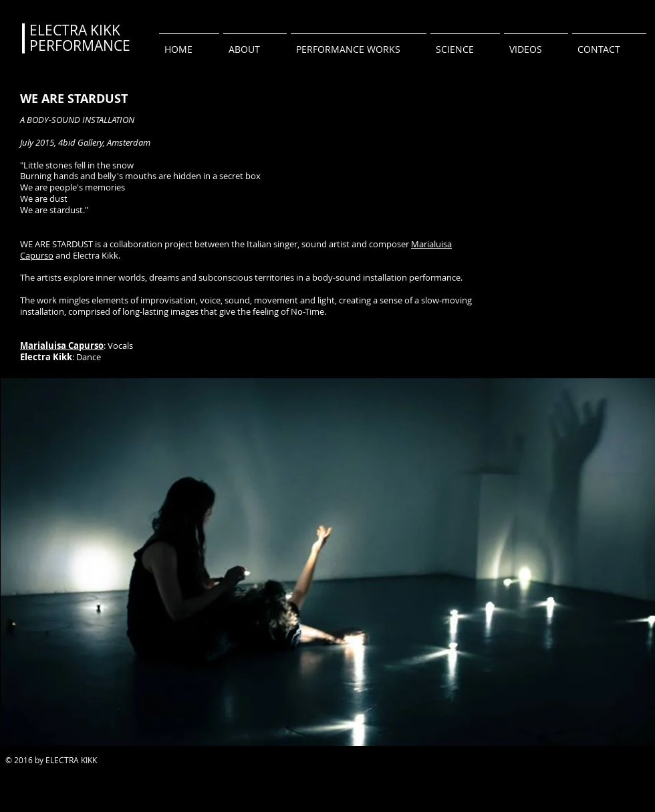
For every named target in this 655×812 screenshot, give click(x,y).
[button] (359, 43)
